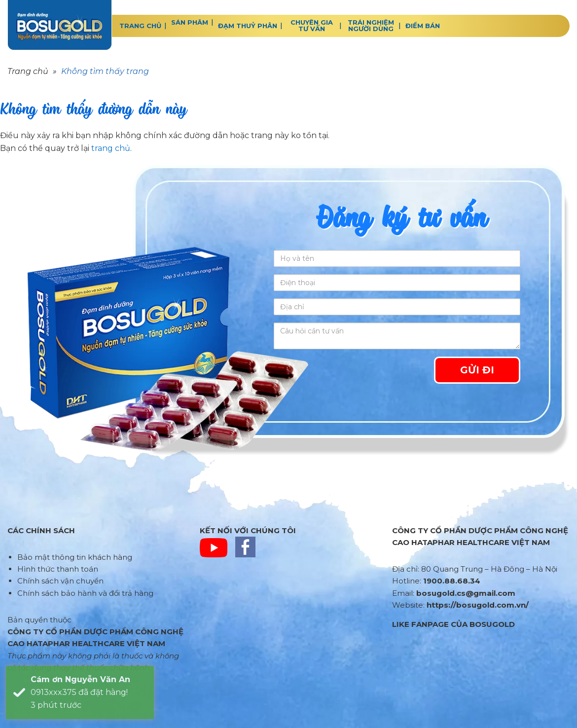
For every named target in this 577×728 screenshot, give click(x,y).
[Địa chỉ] (397, 307)
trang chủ (111, 148)
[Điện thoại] (397, 283)
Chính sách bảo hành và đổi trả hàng (85, 593)
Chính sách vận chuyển (60, 581)
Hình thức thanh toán (58, 569)
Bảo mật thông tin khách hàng (75, 557)
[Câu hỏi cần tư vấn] (397, 336)
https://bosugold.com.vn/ (478, 605)
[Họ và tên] (397, 258)
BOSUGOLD (60, 25)
